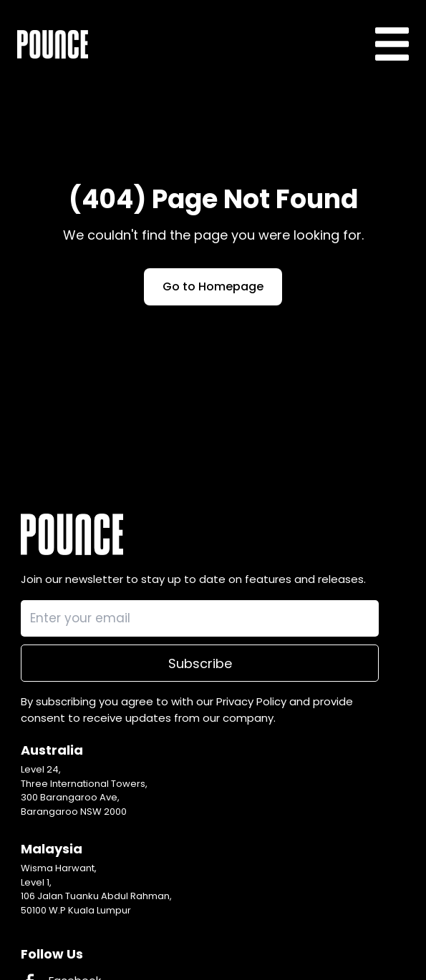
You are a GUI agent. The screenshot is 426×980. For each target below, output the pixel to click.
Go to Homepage (213, 286)
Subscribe (200, 663)
